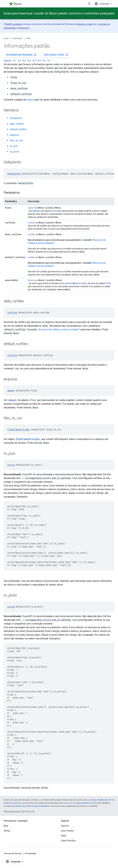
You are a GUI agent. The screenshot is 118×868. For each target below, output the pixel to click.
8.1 (49, 61)
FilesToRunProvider (19, 430)
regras (30, 100)
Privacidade (31, 853)
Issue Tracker (67, 831)
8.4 (34, 61)
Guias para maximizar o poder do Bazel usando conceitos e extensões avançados (59, 13)
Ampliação (18, 38)
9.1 (15, 61)
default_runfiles (18, 129)
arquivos (14, 135)
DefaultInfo (16, 118)
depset (31, 208)
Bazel (6, 38)
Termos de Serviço (13, 853)
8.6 (24, 61)
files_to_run (16, 140)
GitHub (7, 831)
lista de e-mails (85, 24)
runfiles (31, 223)
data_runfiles (17, 124)
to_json (14, 146)
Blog (6, 826)
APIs (28, 38)
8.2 (44, 61)
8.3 (39, 61)
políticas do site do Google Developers (32, 806)
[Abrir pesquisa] (89, 4)
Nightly (7, 61)
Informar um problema (21, 55)
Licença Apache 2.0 (83, 803)
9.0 (20, 61)
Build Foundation (14, 24)
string (11, 465)
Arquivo (32, 280)
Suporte (65, 826)
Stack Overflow (68, 841)
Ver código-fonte (56, 55)
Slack (64, 836)
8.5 (29, 61)
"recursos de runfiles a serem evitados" (59, 330)
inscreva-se (24, 28)
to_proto (14, 152)
